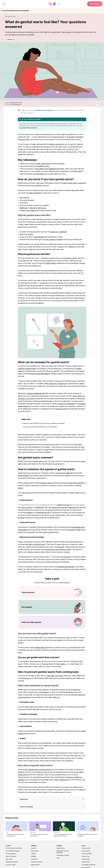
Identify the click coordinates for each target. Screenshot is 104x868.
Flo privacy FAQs (87, 854)
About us (34, 848)
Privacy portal (86, 851)
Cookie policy (86, 859)
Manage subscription (12, 862)
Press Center (35, 851)
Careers (33, 854)
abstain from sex (63, 505)
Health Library (61, 848)
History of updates (52, 807)
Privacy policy (86, 848)
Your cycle (8, 16)
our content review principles (28, 128)
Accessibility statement (89, 865)
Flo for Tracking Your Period (14, 848)
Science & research (37, 862)
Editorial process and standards (63, 852)
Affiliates (34, 856)
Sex (14, 16)
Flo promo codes (11, 865)
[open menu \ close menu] (4, 4)
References (24, 799)
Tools (58, 858)
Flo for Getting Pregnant (13, 851)
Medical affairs (35, 865)
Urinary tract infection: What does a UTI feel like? (40, 427)
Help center (9, 859)
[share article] (97, 104)
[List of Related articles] (52, 830)
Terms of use (86, 856)
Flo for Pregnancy (11, 854)
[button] (52, 799)
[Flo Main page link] (52, 4)
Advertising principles (63, 855)
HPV (76, 171)
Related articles (12, 818)
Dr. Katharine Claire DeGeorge (44, 110)
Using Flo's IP (86, 862)
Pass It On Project (11, 856)
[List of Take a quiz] (52, 607)
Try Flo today (94, 4)
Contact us (34, 859)
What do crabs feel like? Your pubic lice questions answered (44, 423)
